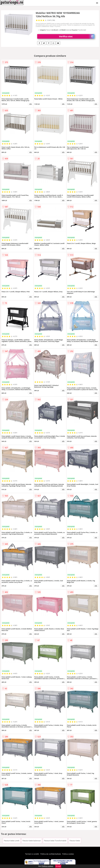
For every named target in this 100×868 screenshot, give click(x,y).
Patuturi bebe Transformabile (55, 841)
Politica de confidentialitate (51, 854)
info (30, 104)
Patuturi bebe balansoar (32, 841)
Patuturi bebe (75, 841)
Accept (58, 866)
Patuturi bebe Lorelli (12, 841)
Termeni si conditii (32, 854)
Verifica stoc (77, 36)
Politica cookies (68, 854)
